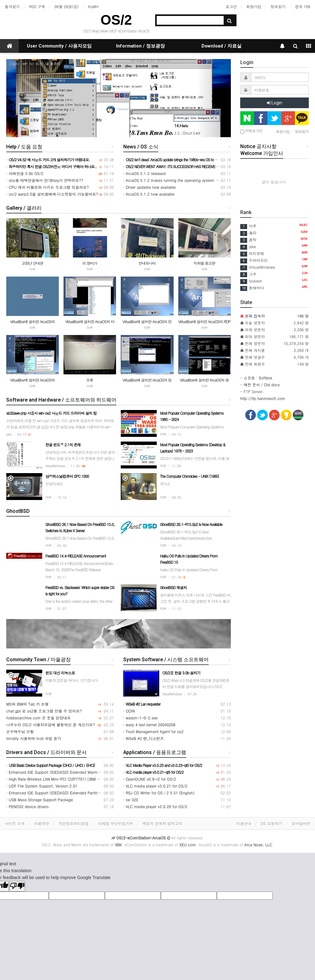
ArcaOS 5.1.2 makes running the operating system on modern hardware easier (193, 180)
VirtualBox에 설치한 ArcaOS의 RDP (204, 321)
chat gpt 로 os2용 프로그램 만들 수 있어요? (44, 711)
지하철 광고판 (204, 263)
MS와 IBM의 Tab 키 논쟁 (28, 704)
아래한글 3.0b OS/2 (25, 173)
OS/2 (116, 20)
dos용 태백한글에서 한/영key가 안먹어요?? (45, 180)
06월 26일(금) (66, 6)
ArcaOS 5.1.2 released (144, 173)
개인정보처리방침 (74, 823)
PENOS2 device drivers (27, 806)
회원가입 (254, 6)
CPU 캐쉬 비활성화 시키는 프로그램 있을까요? (48, 187)
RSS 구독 (37, 6)
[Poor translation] (17, 886)
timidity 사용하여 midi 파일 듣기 (34, 738)
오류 (90, 380)
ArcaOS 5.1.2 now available (149, 194)
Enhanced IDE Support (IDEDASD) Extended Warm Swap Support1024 (69, 772)
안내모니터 (147, 263)
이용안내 (244, 823)
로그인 (231, 6)
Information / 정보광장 (140, 46)
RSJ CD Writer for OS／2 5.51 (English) (159, 793)
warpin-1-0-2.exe (140, 718)
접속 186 (303, 6)
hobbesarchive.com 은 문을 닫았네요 (38, 718)
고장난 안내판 (32, 263)
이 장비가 (90, 263)
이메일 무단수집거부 (115, 823)
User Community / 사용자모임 (59, 46)
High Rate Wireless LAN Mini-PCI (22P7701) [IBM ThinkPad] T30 (64, 779)
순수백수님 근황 (20, 731)
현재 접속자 (255, 316)
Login (274, 103)
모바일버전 (301, 823)
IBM (118, 845)
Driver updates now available (150, 187)
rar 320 (131, 800)
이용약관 (42, 823)
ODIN (129, 711)
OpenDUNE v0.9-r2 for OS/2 (150, 779)
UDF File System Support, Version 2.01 (42, 786)
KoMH (93, 6)
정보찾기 (278, 6)
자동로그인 (251, 131)
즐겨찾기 (12, 6)
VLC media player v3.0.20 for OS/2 (155, 806)
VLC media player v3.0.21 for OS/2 (155, 786)
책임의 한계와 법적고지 (162, 823)
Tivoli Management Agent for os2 (153, 731)
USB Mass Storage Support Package (40, 800)
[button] (23, 98)
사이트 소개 (15, 823)
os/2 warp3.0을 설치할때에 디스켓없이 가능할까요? (52, 194)
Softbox (265, 378)
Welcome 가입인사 (262, 153)
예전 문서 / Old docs (262, 385)
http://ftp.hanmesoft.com (263, 398)
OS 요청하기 (271, 823)
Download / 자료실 (221, 46)
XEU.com (188, 845)
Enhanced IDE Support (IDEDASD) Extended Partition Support (61, 793)
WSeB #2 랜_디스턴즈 (144, 738)
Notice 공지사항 (258, 146)
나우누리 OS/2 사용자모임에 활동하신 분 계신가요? (51, 725)
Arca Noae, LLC (258, 845)
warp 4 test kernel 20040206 (149, 725)
